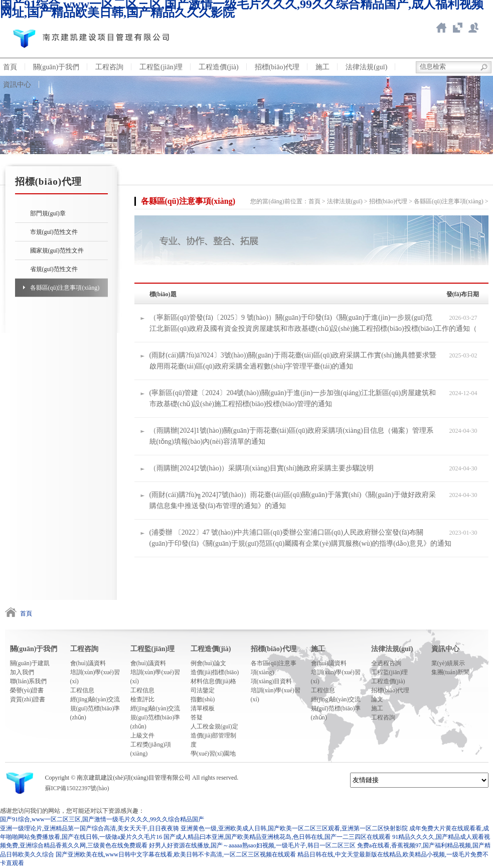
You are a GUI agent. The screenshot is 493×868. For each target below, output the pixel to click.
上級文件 (142, 735)
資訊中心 (445, 649)
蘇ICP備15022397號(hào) (77, 788)
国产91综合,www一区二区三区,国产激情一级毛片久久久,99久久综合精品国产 (102, 819)
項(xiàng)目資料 (272, 681)
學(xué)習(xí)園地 (213, 754)
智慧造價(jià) (457, 28)
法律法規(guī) (366, 67)
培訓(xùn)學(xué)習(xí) (95, 677)
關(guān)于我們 (56, 67)
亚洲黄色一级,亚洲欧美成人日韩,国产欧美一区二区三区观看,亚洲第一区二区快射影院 (294, 828)
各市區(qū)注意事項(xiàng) (274, 668)
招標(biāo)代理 (277, 67)
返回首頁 (441, 28)
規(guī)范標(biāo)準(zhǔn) (95, 713)
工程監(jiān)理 (161, 67)
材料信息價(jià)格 (214, 681)
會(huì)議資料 (88, 663)
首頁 (314, 201)
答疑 (197, 717)
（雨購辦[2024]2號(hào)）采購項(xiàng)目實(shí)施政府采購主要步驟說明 (262, 468)
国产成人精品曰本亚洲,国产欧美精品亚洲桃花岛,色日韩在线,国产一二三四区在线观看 (277, 837)
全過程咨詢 (386, 663)
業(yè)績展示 (448, 663)
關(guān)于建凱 (30, 663)
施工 (322, 67)
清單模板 (203, 708)
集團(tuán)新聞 (451, 672)
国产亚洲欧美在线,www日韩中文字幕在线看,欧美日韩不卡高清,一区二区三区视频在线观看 (176, 854)
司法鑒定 (203, 690)
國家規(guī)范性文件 (57, 251)
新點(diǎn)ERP (473, 28)
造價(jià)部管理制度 (214, 740)
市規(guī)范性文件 (54, 232)
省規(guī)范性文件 (54, 269)
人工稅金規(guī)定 (214, 726)
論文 (377, 699)
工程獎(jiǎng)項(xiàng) (151, 749)
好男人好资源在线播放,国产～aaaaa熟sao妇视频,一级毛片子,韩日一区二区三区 (252, 845)
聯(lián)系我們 (29, 681)
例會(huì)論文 (208, 663)
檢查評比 (142, 699)
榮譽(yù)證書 (27, 690)
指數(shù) (203, 699)
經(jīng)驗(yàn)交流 (95, 699)
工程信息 (82, 690)
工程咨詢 (109, 67)
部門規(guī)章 (48, 213)
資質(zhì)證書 (28, 699)
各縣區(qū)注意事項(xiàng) (65, 288)
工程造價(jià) (218, 67)
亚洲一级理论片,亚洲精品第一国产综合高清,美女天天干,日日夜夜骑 (90, 828)
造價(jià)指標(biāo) (215, 672)
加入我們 (22, 672)
